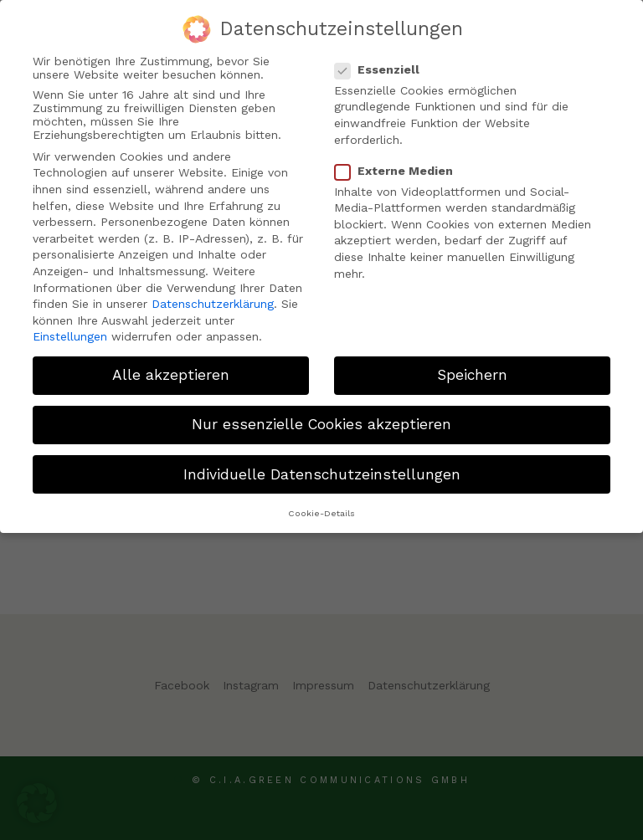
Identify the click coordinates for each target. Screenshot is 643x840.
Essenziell (384, 68)
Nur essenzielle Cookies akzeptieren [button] (321, 423)
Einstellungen (70, 335)
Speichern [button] (472, 374)
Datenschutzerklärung (213, 303)
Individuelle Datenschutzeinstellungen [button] (322, 473)
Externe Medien (401, 169)
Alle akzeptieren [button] (171, 374)
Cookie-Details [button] (321, 512)
